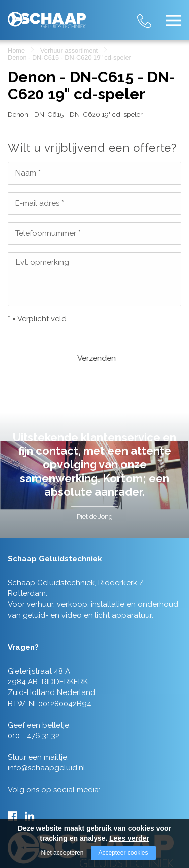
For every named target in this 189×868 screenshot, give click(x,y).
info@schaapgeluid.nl (46, 738)
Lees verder (129, 838)
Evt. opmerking (42, 262)
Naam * (28, 173)
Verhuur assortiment (69, 51)
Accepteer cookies (123, 853)
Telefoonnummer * (48, 233)
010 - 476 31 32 (154, 15)
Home (16, 51)
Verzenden (38, 342)
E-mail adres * (40, 203)
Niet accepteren (62, 853)
